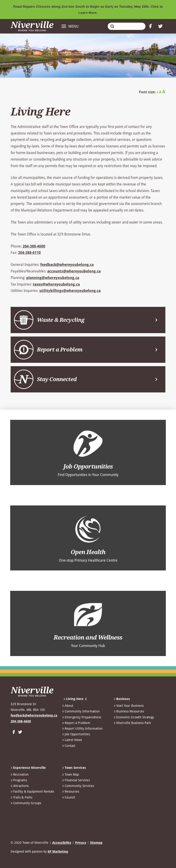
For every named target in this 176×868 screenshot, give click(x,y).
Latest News (72, 740)
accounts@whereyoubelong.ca (74, 271)
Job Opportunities (76, 734)
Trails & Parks (21, 797)
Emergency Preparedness (82, 717)
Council (69, 797)
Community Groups (26, 803)
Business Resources (129, 711)
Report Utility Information (82, 729)
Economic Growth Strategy (134, 717)
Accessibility (62, 843)
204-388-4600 (34, 246)
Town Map (71, 774)
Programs (19, 780)
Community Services (78, 786)
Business (122, 699)
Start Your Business (129, 706)
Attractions (20, 786)
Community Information (81, 711)
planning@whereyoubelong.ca (53, 278)
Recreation (20, 774)
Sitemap (96, 843)
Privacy (81, 843)
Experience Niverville (28, 768)
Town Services (74, 768)
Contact (69, 746)
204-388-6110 (29, 253)
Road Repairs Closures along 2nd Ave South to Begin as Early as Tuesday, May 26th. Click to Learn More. (88, 10)
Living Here (75, 699)
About (68, 706)
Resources (71, 791)
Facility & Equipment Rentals (32, 791)
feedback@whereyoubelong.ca (67, 265)
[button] (70, 26)
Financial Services (76, 780)
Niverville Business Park (132, 723)
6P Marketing (58, 851)
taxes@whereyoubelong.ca (56, 284)
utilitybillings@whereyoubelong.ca (70, 291)
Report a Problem (76, 723)
